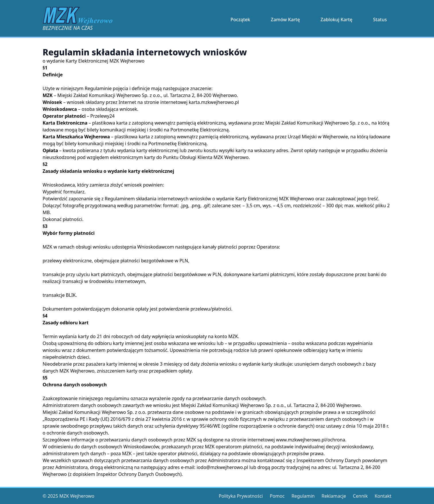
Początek (240, 20)
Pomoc (277, 496)
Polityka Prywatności (241, 496)
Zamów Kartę (285, 20)
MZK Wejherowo (77, 496)
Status (380, 20)
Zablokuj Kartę (336, 20)
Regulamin (303, 496)
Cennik (360, 496)
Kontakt (383, 496)
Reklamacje (334, 496)
